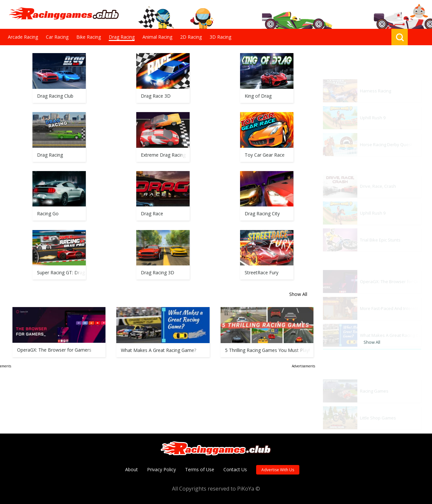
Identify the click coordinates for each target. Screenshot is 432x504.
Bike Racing (89, 37)
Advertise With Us (278, 470)
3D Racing (220, 37)
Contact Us (235, 469)
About (131, 469)
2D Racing (191, 37)
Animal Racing (157, 37)
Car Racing (57, 37)
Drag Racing (122, 37)
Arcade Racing (23, 37)
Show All (298, 338)
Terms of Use (200, 469)
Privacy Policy (161, 469)
